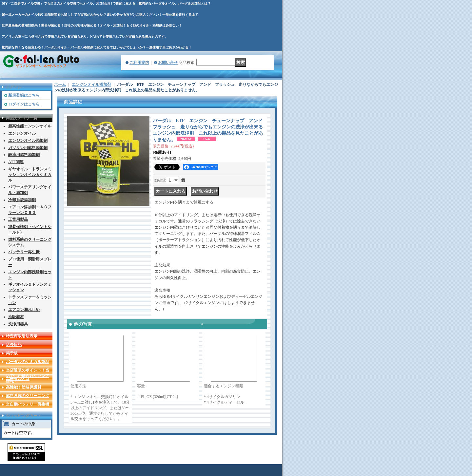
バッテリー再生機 (24, 252)
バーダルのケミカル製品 (28, 362)
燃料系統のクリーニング (28, 396)
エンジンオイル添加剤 (28, 141)
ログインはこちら (24, 104)
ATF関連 (16, 162)
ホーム (60, 85)
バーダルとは (18, 379)
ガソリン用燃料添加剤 (28, 148)
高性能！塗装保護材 (24, 387)
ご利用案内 (139, 63)
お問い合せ (168, 63)
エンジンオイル (22, 133)
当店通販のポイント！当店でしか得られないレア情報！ (28, 376)
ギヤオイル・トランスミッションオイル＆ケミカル (30, 175)
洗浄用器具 (18, 324)
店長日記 (14, 345)
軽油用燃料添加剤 (24, 155)
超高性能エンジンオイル (30, 126)
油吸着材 (16, 317)
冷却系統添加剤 (22, 200)
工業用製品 (18, 219)
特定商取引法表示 (22, 336)
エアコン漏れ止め (24, 310)
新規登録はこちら (24, 95)
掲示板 (12, 353)
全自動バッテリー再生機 (28, 404)
